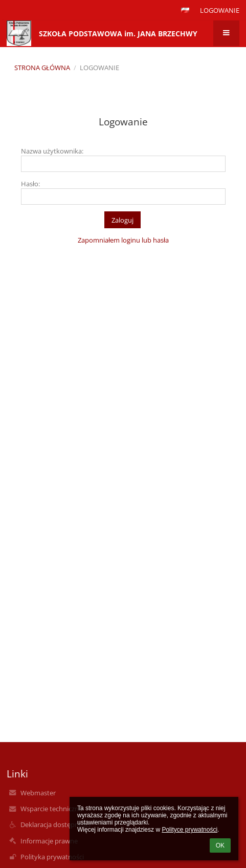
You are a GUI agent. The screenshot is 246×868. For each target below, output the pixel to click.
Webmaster (38, 793)
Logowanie (220, 10)
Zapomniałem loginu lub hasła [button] (123, 240)
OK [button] (220, 845)
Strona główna (42, 68)
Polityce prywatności (189, 830)
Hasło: (30, 184)
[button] (185, 10)
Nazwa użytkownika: (52, 151)
